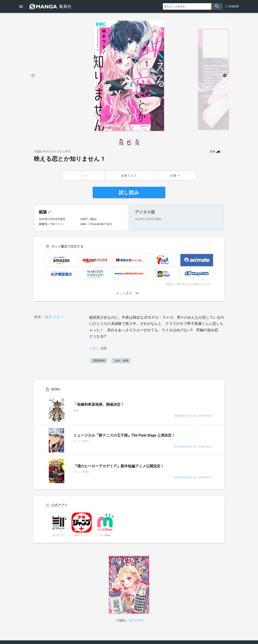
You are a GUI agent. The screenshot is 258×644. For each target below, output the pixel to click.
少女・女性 (121, 361)
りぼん (94, 348)
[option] (129, 76)
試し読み (129, 193)
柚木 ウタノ (54, 317)
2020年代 (99, 361)
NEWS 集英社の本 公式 (185, 416)
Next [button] (225, 76)
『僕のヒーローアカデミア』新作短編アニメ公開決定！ (119, 466)
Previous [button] (33, 76)
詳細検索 (234, 6)
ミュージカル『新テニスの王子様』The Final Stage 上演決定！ (124, 435)
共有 (212, 152)
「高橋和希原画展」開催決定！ (99, 405)
